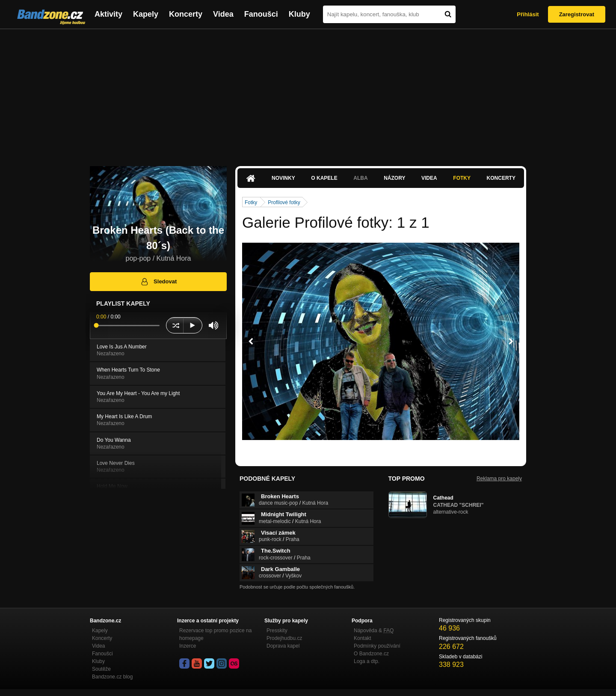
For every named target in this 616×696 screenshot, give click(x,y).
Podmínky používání (377, 646)
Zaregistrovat (577, 14)
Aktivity (108, 14)
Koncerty (186, 14)
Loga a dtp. (367, 661)
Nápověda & (374, 631)
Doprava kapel (283, 646)
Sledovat (158, 282)
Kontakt (363, 638)
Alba (360, 178)
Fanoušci (261, 14)
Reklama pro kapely (499, 479)
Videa (223, 14)
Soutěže (101, 669)
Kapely (146, 14)
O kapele (324, 178)
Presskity (277, 631)
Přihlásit (528, 14)
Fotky (462, 178)
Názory (394, 178)
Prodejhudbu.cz (284, 638)
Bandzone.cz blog (112, 677)
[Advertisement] (308, 93)
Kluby (299, 14)
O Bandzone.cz (371, 654)
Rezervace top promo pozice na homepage (215, 634)
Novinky (283, 178)
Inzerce (188, 646)
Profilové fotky (284, 202)
